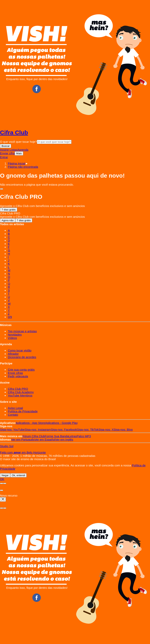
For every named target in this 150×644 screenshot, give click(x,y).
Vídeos (12, 338)
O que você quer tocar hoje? (18, 142)
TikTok (88, 429)
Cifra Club (14, 132)
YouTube (12, 429)
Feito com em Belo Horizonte (23, 452)
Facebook (64, 429)
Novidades (15, 335)
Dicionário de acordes (22, 357)
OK (2, 479)
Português (23, 439)
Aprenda (23, 150)
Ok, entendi (18, 475)
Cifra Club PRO (18, 389)
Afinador (13, 354)
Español (45, 439)
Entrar (4, 157)
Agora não (8, 220)
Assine (5, 150)
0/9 (10, 317)
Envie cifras (15, 373)
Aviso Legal (15, 408)
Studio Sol (7, 446)
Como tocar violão (20, 350)
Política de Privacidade (23, 411)
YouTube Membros (20, 395)
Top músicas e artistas (22, 331)
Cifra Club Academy (21, 392)
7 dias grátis (9, 210)
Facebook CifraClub (37, 89)
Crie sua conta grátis (21, 370)
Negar (5, 475)
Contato (13, 415)
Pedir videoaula (18, 376)
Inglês (64, 439)
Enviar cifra (7, 153)
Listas (13, 150)
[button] (23, 167)
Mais (19, 153)
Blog (123, 429)
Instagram (38, 429)
